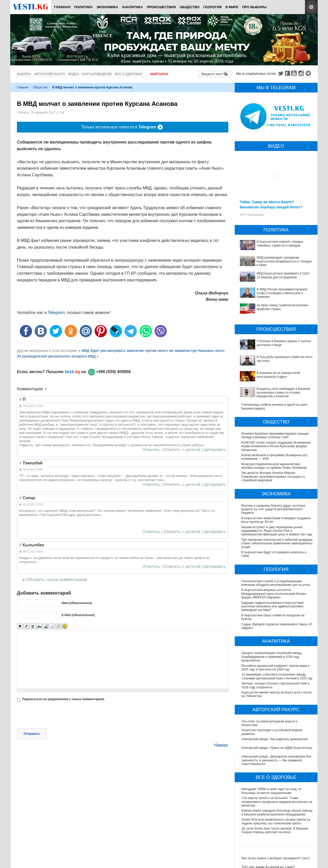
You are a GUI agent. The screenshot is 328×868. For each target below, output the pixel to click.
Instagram (302, 73)
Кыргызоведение (97, 74)
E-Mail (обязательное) (78, 615)
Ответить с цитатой (182, 450)
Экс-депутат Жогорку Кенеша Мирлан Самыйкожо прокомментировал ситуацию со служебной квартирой (273, 477)
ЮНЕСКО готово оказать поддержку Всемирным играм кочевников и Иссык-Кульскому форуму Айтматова (276, 446)
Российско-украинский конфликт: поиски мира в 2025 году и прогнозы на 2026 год (276, 668)
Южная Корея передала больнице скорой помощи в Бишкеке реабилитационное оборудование (278, 812)
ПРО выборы (254, 7)
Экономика (107, 7)
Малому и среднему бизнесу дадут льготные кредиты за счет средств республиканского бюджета (273, 509)
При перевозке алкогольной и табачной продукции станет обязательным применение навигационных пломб (278, 543)
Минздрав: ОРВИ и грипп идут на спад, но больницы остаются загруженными (272, 791)
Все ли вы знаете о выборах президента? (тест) (276, 858)
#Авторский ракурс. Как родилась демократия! (275, 739)
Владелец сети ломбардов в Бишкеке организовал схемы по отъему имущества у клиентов (284, 392)
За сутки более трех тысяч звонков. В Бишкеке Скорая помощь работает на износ (275, 830)
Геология (213, 7)
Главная (62, 7)
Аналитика (132, 7)
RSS (311, 7)
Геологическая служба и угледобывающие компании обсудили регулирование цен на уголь (276, 583)
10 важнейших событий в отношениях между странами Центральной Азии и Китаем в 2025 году (278, 676)
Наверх (221, 745)
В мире (232, 7)
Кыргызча (159, 74)
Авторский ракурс (49, 74)
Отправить (32, 734)
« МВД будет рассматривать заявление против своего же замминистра (138, 351)
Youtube (295, 73)
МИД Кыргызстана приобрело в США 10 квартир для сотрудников (283, 275)
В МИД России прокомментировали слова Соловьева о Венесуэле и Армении (282, 293)
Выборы (24, 74)
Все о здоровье (129, 74)
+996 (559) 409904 (113, 372)
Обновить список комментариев (57, 580)
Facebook (288, 73)
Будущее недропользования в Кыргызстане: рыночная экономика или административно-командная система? (273, 606)
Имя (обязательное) (77, 603)
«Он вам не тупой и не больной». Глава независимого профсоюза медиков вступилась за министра (277, 802)
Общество (190, 7)
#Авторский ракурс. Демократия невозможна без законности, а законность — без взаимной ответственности (276, 760)
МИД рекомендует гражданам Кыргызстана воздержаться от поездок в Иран (284, 261)
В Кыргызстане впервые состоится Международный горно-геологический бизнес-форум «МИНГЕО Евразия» (275, 594)
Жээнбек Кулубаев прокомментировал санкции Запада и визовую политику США (275, 435)
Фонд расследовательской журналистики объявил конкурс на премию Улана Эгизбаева (274, 466)
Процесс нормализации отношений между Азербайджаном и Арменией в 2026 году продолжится (272, 657)
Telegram (309, 73)
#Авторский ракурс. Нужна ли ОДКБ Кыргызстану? (278, 748)
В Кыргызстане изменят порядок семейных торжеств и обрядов (280, 243)
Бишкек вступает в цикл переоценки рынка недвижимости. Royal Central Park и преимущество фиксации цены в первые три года (277, 531)
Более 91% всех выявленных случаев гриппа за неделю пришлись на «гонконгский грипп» (276, 821)
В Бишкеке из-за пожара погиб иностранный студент (279, 375)
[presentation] (56, 716)
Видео (74, 74)
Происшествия (161, 7)
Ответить (151, 450)
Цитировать (215, 450)
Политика (84, 7)
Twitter (280, 73)
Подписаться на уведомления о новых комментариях (63, 699)
